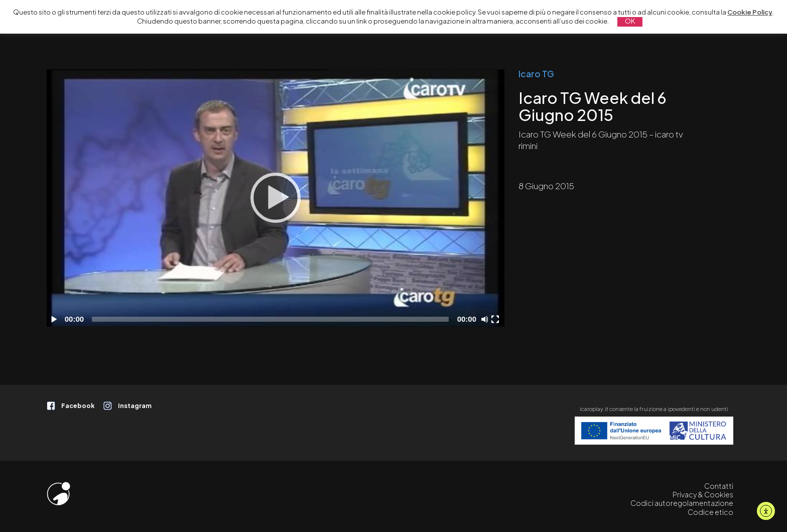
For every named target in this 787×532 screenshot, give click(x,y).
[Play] (276, 198)
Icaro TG (536, 74)
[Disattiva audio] (486, 319)
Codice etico (710, 512)
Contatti (719, 486)
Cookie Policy (750, 12)
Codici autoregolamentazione (682, 503)
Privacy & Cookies (703, 494)
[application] (276, 198)
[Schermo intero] (496, 319)
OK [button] (630, 21)
